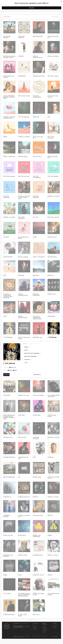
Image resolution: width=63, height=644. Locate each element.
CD (15, 367)
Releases (35, 627)
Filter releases (55, 17)
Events (35, 629)
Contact (45, 627)
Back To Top (31, 620)
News (34, 625)
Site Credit (55, 637)
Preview (59, 347)
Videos (34, 628)
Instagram (55, 625)
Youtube (55, 628)
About (44, 626)
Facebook (55, 627)
